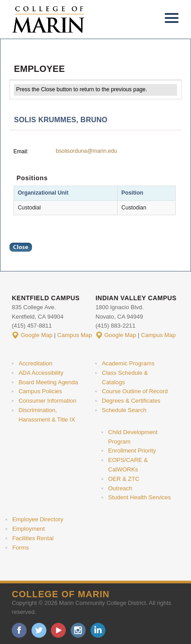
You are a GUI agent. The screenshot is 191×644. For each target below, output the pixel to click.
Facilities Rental (33, 538)
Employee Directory (38, 519)
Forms (20, 548)
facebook (19, 630)
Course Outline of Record (135, 391)
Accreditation (35, 363)
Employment (28, 529)
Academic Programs (128, 363)
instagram (78, 630)
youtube (58, 630)
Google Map (37, 335)
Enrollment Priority (132, 451)
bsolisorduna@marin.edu (86, 151)
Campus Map (75, 335)
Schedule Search (124, 410)
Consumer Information (47, 401)
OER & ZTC (124, 479)
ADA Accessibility (41, 373)
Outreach (120, 488)
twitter (39, 630)
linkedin (98, 630)
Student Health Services (139, 497)
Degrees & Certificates (131, 401)
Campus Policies (40, 391)
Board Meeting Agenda (48, 382)
